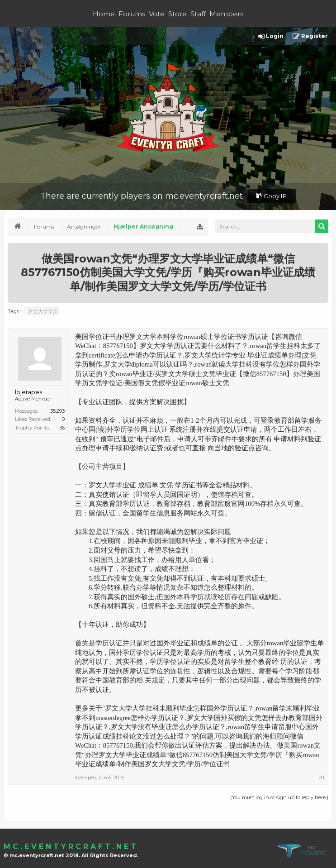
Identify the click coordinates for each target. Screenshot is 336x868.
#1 (322, 777)
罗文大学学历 (42, 311)
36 (62, 428)
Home (104, 14)
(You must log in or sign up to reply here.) (279, 797)
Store (177, 14)
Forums (132, 14)
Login (271, 36)
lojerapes (28, 392)
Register (310, 36)
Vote (157, 14)
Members (226, 14)
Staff (198, 14)
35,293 (57, 411)
